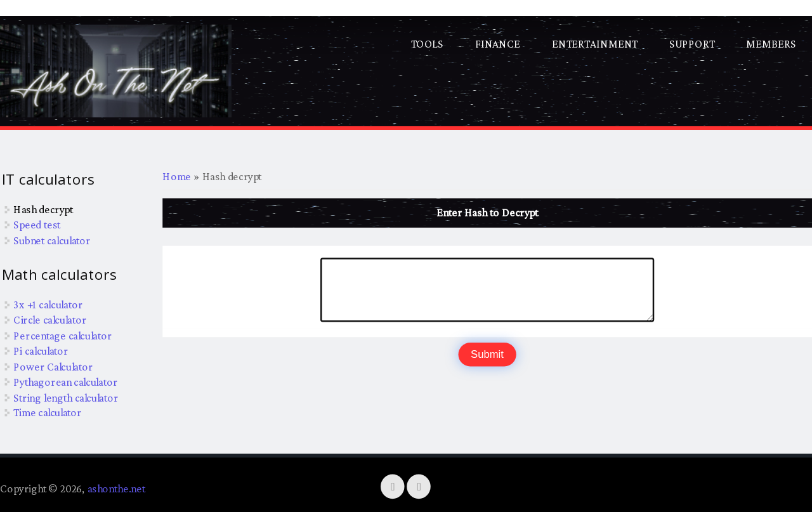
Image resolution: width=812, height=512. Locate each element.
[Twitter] (393, 486)
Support (692, 44)
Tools (427, 44)
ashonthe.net (116, 489)
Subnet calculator (52, 240)
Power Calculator (53, 366)
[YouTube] (419, 486)
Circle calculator (50, 320)
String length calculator (66, 397)
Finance (498, 44)
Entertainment (595, 44)
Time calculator (48, 412)
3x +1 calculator (48, 304)
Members (771, 44)
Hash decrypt (43, 209)
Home (177, 176)
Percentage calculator (62, 335)
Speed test (37, 225)
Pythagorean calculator (65, 381)
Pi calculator (41, 351)
